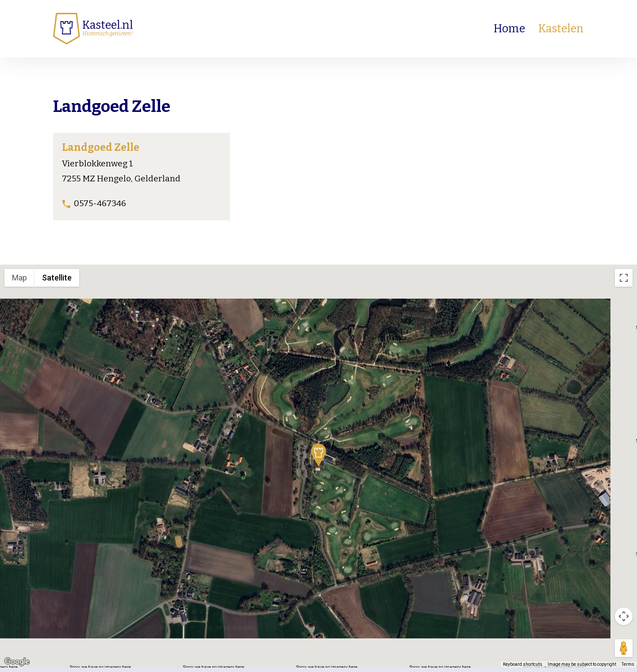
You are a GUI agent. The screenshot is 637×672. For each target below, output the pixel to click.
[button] (318, 455)
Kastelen (561, 29)
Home (509, 29)
